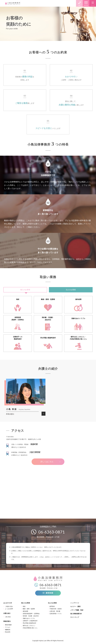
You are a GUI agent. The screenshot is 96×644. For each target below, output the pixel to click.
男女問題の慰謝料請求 (29, 623)
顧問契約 (52, 606)
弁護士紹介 (7, 613)
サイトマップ (75, 617)
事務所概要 (8, 625)
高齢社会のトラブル (29, 618)
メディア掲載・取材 (77, 610)
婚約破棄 (25, 611)
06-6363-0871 (52, 532)
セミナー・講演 (75, 606)
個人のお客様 (25, 290)
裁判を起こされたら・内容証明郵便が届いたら (30, 627)
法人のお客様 (71, 290)
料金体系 (8, 632)
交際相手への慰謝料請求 (30, 621)
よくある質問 (9, 609)
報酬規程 (8, 630)
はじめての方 (8, 603)
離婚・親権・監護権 (29, 609)
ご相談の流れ (9, 606)
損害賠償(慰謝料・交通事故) (31, 614)
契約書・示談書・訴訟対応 (31, 616)
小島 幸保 (8, 617)
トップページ (75, 603)
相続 (24, 606)
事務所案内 (7, 621)
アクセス (8, 627)
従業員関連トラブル (56, 614)
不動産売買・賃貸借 (56, 609)
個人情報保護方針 (76, 614)
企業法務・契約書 (55, 611)
